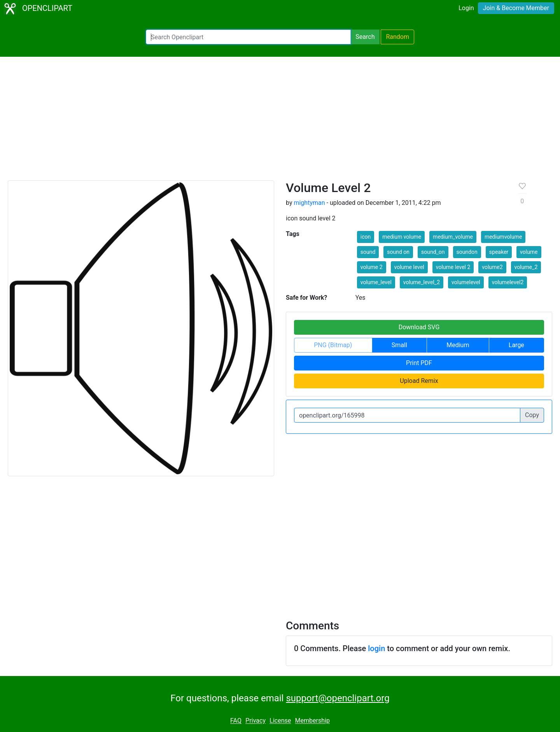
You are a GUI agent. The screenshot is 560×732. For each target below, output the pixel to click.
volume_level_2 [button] (422, 282)
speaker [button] (499, 252)
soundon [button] (467, 252)
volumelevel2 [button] (508, 282)
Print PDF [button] (419, 363)
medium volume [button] (402, 237)
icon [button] (366, 237)
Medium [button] (458, 345)
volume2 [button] (492, 267)
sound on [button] (398, 252)
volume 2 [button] (372, 267)
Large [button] (516, 345)
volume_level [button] (376, 282)
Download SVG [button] (419, 327)
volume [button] (529, 252)
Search (365, 37)
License (280, 721)
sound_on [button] (433, 252)
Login (466, 8)
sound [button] (368, 252)
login (376, 648)
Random (397, 37)
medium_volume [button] (453, 237)
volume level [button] (409, 267)
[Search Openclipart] (248, 37)
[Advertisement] (280, 122)
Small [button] (399, 345)
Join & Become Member (516, 8)
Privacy (255, 721)
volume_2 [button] (526, 267)
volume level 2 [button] (453, 267)
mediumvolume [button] (503, 237)
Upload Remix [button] (419, 381)
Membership (312, 721)
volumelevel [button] (466, 282)
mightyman (309, 203)
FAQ (236, 721)
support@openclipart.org (338, 698)
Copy (532, 415)
